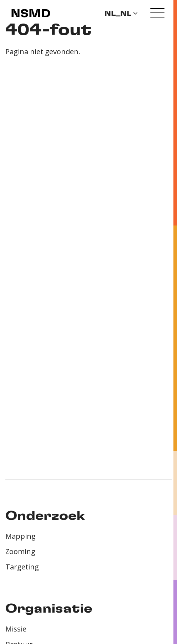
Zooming (20, 551)
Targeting (22, 567)
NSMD (31, 14)
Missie (16, 629)
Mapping (21, 536)
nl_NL (121, 14)
